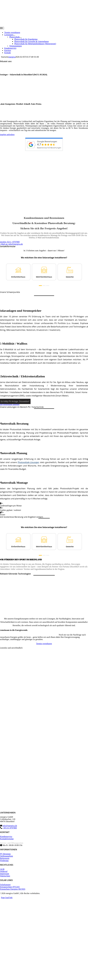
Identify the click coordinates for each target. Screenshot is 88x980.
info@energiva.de (10, 826)
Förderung (4, 861)
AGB (2, 869)
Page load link (7, 898)
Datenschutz (5, 876)
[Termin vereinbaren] (44, 644)
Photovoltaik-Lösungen (28, 462)
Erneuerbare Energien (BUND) (13, 889)
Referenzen (5, 858)
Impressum (5, 874)
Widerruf (4, 871)
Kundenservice (6, 837)
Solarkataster (5, 885)
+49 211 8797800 (10, 828)
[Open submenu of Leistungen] (14, 35)
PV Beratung (5, 854)
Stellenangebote (7, 856)
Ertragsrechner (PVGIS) (10, 887)
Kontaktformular (7, 839)
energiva (12, 57)
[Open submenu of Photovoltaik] (21, 38)
